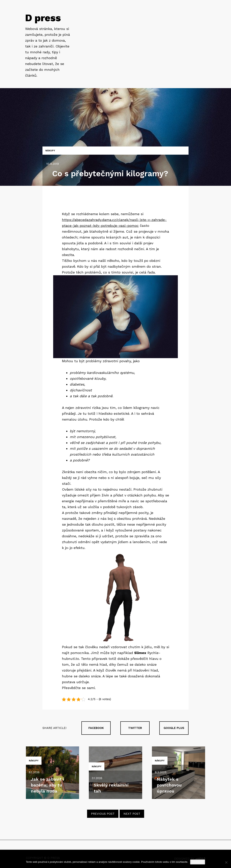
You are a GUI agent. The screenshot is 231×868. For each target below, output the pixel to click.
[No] (226, 862)
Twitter (135, 728)
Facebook (96, 728)
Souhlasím (198, 862)
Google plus (174, 728)
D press (43, 18)
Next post (132, 814)
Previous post (103, 814)
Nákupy (50, 151)
